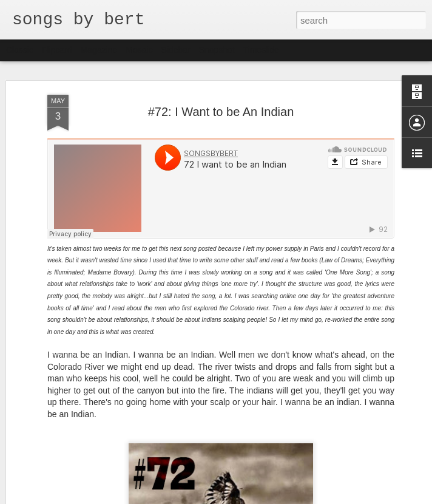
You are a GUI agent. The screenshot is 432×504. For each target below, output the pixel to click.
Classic (20, 50)
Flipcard (57, 50)
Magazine (99, 50)
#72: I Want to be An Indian (221, 112)
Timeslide (261, 50)
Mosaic (139, 50)
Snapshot (217, 50)
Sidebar (176, 50)
